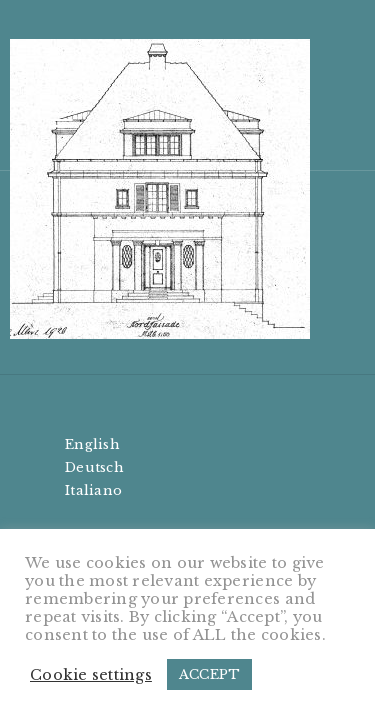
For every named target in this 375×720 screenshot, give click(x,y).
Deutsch (94, 467)
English (92, 444)
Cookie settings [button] (91, 675)
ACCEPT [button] (210, 674)
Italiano (93, 490)
